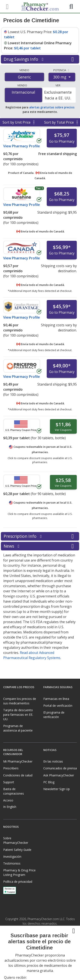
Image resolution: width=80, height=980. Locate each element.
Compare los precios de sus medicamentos (20, 701)
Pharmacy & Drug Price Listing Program (19, 872)
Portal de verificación (58, 706)
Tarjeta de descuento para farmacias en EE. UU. (18, 715)
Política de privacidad (18, 882)
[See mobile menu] (7, 6)
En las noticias (53, 761)
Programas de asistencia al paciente (18, 728)
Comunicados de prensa (60, 768)
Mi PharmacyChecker (18, 761)
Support (9, 782)
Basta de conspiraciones (14, 791)
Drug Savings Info (40, 59)
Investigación (12, 857)
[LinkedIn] (45, 946)
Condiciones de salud (18, 775)
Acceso (8, 800)
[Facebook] (36, 946)
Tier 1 (39, 188)
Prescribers (11, 768)
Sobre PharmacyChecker (16, 840)
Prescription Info (40, 536)
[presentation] (40, 965)
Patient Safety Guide (17, 850)
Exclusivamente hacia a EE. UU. (58, 95)
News (40, 546)
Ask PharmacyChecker (59, 775)
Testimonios (12, 863)
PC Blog (49, 782)
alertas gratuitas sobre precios (52, 107)
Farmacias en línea (56, 699)
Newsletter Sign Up (57, 789)
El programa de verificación (54, 715)
